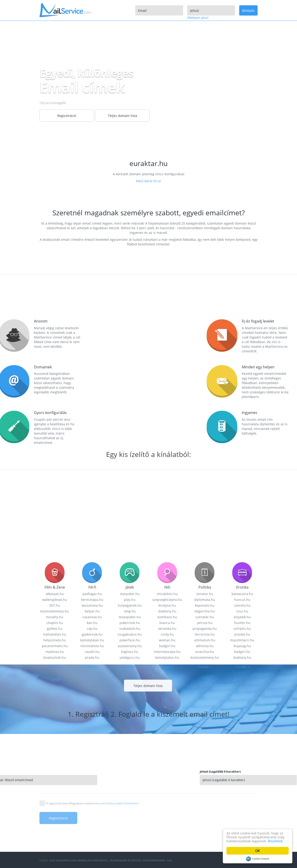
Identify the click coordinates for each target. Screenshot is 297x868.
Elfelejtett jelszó (198, 18)
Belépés (248, 11)
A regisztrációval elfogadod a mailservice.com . (93, 803)
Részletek (275, 841)
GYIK (169, 860)
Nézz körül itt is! (148, 181)
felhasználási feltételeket (122, 803)
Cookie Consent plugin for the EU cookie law (258, 859)
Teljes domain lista (123, 116)
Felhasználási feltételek (125, 860)
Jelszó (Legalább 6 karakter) (268, 771)
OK (258, 851)
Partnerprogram (154, 860)
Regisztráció (67, 116)
